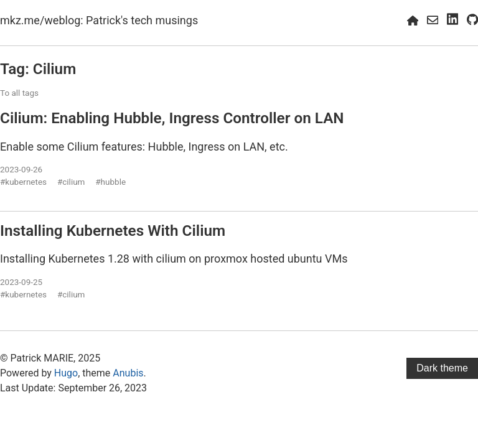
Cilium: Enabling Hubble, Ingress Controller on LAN (172, 118)
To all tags (19, 93)
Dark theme (442, 368)
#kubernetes (23, 182)
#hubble (110, 182)
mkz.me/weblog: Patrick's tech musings (99, 20)
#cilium (71, 182)
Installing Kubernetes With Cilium (113, 231)
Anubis (128, 373)
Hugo (66, 373)
